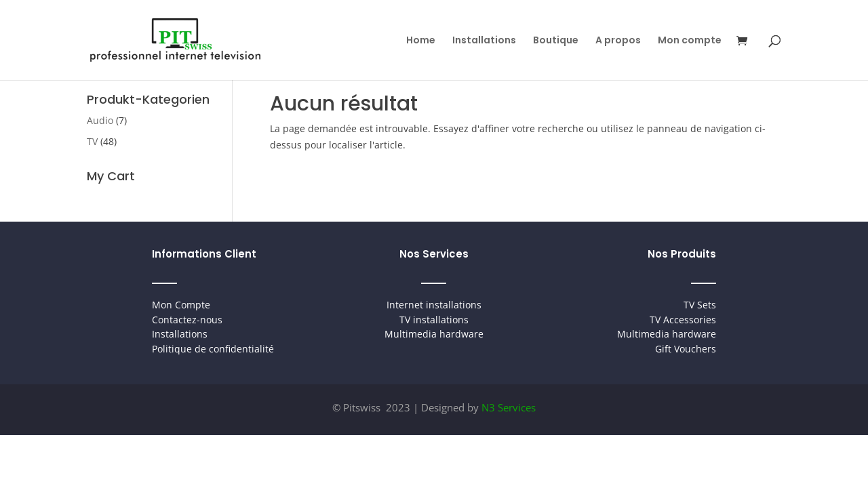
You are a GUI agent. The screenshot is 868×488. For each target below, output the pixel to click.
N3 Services (509, 407)
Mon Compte (181, 305)
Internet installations (434, 305)
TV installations (434, 320)
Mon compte (690, 41)
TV (92, 141)
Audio (100, 120)
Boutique (556, 41)
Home (421, 41)
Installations (484, 41)
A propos (618, 41)
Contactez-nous (187, 320)
